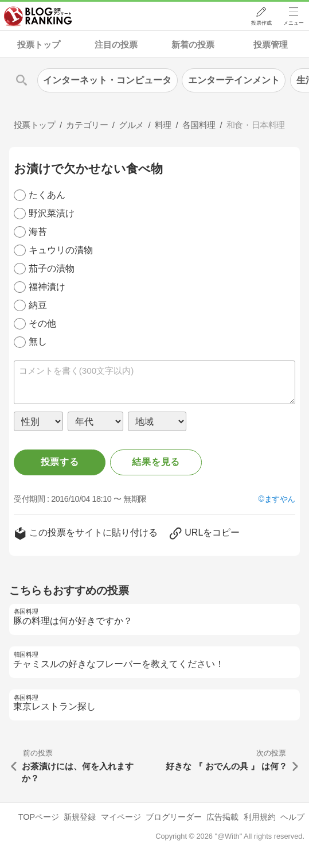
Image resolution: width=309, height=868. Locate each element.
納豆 (38, 305)
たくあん (47, 195)
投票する (60, 462)
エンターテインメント (234, 80)
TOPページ (39, 817)
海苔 (38, 232)
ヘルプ (292, 817)
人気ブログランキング (38, 17)
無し (38, 341)
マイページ (121, 817)
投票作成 (261, 24)
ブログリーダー (174, 817)
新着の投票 (193, 44)
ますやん (280, 499)
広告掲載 (222, 817)
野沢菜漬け (52, 213)
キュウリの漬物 (61, 250)
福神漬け (47, 287)
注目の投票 (116, 44)
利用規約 (260, 817)
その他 (42, 323)
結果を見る (156, 462)
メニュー (294, 24)
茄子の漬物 (52, 268)
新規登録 (80, 817)
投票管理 (271, 44)
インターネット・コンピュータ (107, 80)
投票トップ (39, 44)
